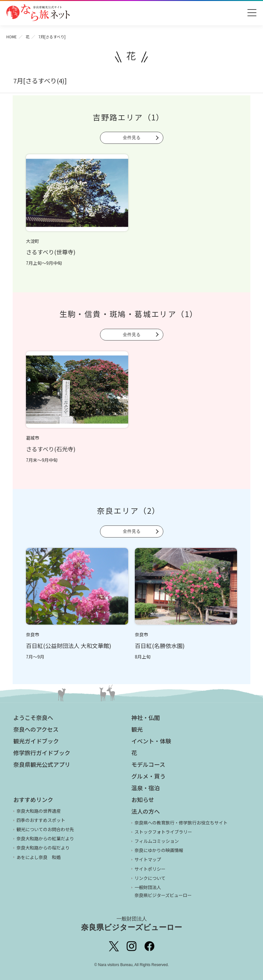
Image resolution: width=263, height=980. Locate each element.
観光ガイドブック (36, 741)
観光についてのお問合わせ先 (45, 829)
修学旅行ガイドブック (42, 753)
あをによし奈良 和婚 (39, 857)
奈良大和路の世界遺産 (39, 811)
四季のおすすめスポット (41, 820)
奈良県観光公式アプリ (42, 764)
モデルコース (148, 764)
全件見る (132, 137)
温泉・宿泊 (146, 788)
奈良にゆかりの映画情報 (159, 850)
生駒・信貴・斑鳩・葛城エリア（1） (129, 314)
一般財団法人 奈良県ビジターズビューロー (163, 891)
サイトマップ (148, 859)
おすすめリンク (33, 799)
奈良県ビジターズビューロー (131, 924)
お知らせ (143, 799)
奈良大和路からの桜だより (43, 848)
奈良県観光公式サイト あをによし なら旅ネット (38, 13)
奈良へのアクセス (36, 729)
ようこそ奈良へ (33, 717)
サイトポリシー (150, 869)
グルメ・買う (148, 776)
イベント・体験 (151, 741)
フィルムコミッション (157, 841)
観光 (137, 729)
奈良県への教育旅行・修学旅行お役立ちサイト (181, 823)
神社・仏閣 (146, 717)
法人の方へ (146, 811)
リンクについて (150, 878)
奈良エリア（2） (128, 510)
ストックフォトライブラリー (163, 832)
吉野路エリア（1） (129, 117)
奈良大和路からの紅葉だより (45, 838)
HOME (12, 37)
